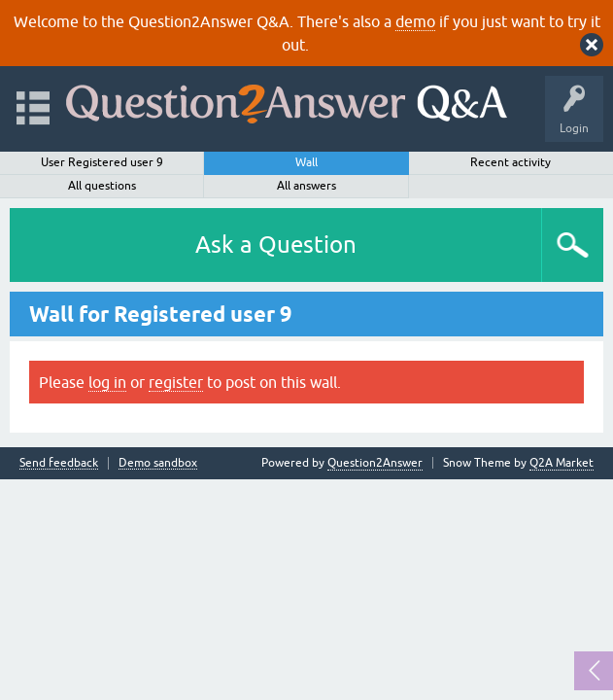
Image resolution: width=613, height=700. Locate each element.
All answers (306, 186)
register (176, 382)
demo (415, 21)
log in (107, 382)
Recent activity (511, 162)
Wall (306, 162)
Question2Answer (375, 463)
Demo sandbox (158, 463)
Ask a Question (276, 245)
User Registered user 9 (102, 162)
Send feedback (59, 463)
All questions (102, 186)
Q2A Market (562, 463)
